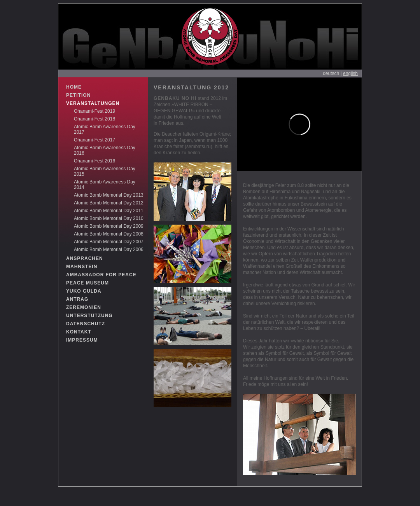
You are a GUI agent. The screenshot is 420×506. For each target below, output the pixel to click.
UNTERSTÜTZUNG (89, 316)
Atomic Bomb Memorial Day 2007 (109, 242)
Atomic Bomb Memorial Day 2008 (109, 234)
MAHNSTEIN (82, 267)
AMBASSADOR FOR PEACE (101, 275)
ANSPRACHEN (85, 258)
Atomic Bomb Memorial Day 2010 (109, 218)
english (350, 73)
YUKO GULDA (84, 291)
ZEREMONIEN (84, 307)
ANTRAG (77, 299)
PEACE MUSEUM (87, 283)
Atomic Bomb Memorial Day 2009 (109, 226)
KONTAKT (79, 332)
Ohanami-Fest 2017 (94, 140)
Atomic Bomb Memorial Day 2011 (109, 211)
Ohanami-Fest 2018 (94, 119)
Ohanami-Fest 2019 (94, 111)
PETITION (78, 95)
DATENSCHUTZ (86, 324)
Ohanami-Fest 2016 (94, 161)
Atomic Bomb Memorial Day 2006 (109, 250)
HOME (74, 87)
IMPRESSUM (82, 340)
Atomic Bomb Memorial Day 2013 (109, 195)
